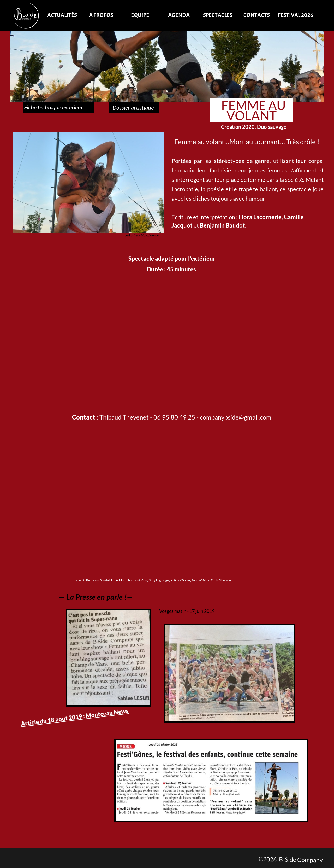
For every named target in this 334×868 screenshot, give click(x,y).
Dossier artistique (134, 107)
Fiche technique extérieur (59, 107)
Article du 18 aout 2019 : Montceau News (75, 717)
